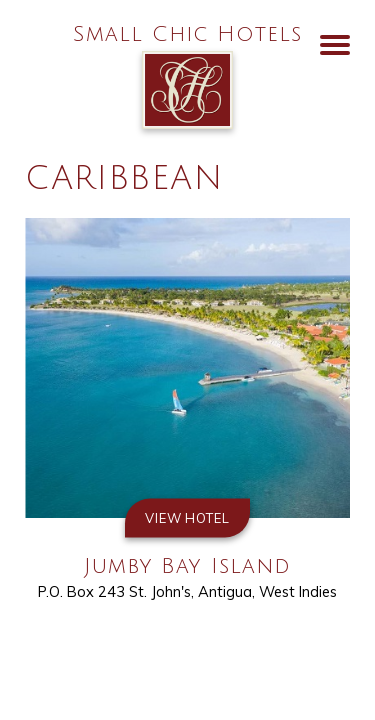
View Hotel (187, 518)
